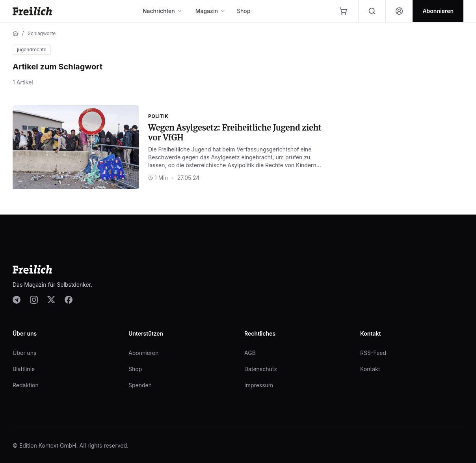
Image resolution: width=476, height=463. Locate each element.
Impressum (259, 385)
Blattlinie (24, 369)
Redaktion (26, 385)
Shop (244, 11)
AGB (250, 353)
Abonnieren (143, 353)
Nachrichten (163, 11)
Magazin (211, 11)
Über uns (24, 353)
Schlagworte (42, 33)
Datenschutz (261, 369)
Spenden (140, 385)
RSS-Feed (373, 353)
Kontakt (370, 369)
